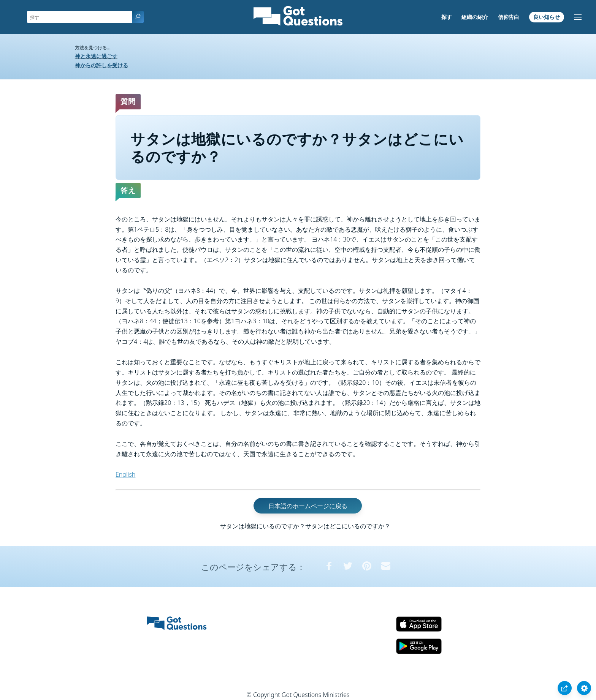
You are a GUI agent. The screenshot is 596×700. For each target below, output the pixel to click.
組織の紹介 (475, 17)
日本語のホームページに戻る (308, 506)
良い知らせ (547, 17)
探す (447, 17)
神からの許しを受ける (101, 65)
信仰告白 (509, 17)
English (125, 474)
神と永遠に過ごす (96, 56)
